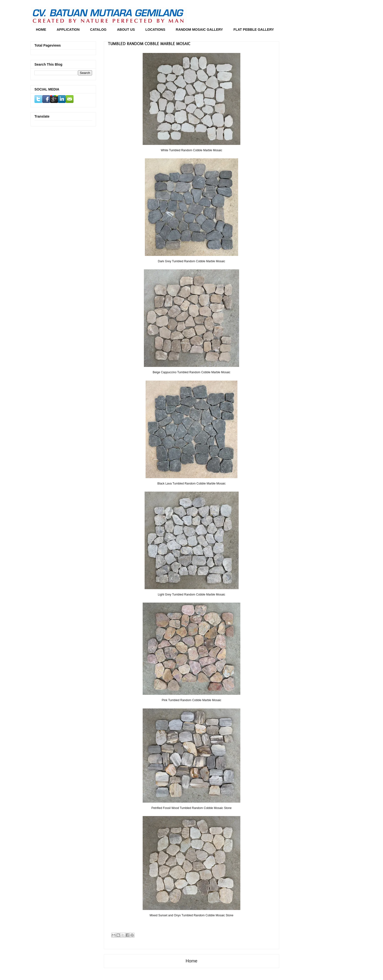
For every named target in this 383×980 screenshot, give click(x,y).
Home (191, 961)
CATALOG (98, 30)
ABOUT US (126, 30)
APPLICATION (68, 30)
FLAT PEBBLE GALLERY (254, 30)
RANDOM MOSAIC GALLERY (199, 30)
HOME (41, 30)
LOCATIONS (155, 30)
